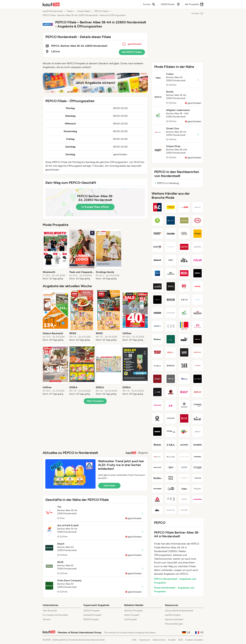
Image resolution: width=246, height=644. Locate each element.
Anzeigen (197, 13)
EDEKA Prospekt (92, 611)
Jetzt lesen (109, 486)
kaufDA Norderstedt (53, 11)
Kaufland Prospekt (92, 615)
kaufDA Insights (173, 615)
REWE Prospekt (91, 619)
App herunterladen (174, 619)
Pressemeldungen (174, 624)
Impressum (145, 640)
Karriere (47, 619)
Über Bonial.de (50, 611)
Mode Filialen (84, 11)
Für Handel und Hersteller (55, 615)
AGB (180, 640)
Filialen (70, 11)
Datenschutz (159, 640)
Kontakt (172, 640)
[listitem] (55, 255)
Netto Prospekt (132, 615)
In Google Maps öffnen (95, 207)
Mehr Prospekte (95, 401)
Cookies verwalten (194, 640)
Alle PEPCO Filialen (132, 52)
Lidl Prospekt (131, 619)
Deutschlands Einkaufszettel (179, 611)
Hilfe (134, 640)
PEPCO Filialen (102, 11)
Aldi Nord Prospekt (133, 611)
